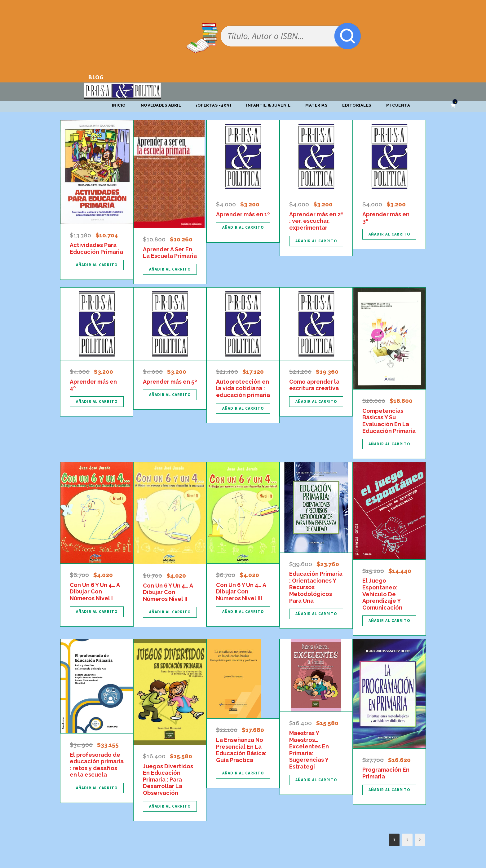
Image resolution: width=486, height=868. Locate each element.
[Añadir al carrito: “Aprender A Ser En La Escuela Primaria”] (170, 269)
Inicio (119, 105)
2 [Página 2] (407, 840)
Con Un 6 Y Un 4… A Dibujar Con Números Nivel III (241, 592)
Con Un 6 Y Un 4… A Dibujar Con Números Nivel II (168, 592)
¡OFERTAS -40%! (214, 105)
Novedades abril (161, 105)
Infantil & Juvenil (268, 105)
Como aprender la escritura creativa (314, 385)
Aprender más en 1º (243, 214)
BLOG (96, 77)
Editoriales (357, 105)
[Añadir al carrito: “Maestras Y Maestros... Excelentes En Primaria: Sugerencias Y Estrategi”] (316, 780)
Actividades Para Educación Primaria (96, 248)
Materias (316, 105)
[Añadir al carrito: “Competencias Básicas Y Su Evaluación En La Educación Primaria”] (389, 444)
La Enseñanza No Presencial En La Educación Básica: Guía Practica (241, 750)
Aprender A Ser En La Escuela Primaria (170, 253)
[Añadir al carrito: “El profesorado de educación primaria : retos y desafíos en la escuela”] (97, 788)
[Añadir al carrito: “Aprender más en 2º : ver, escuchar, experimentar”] (316, 241)
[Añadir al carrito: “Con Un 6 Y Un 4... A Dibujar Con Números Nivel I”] (97, 612)
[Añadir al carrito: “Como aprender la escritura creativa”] (316, 402)
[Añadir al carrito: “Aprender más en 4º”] (97, 402)
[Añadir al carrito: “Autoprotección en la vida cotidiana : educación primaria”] (243, 408)
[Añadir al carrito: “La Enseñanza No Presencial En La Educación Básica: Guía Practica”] (243, 773)
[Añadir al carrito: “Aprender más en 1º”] (243, 227)
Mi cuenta (398, 105)
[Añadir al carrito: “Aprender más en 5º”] (170, 395)
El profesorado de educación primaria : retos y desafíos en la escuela (97, 765)
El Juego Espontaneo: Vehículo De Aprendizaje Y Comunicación (382, 594)
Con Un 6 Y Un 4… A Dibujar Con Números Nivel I (95, 592)
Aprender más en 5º (170, 382)
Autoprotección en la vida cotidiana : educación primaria (243, 388)
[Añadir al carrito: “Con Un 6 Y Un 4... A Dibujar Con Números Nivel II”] (170, 612)
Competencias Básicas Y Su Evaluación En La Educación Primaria (389, 421)
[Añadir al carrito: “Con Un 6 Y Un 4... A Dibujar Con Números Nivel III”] (243, 612)
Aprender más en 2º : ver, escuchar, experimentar (316, 221)
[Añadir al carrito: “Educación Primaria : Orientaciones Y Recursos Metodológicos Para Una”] (316, 614)
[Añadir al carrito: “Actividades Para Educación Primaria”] (97, 265)
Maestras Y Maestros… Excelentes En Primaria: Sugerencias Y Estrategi (309, 750)
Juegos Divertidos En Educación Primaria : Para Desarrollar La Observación (168, 780)
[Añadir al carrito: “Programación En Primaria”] (389, 790)
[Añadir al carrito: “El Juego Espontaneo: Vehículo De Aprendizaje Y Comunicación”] (389, 621)
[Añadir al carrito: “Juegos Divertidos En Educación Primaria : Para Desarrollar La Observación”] (170, 806)
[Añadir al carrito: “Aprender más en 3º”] (389, 234)
